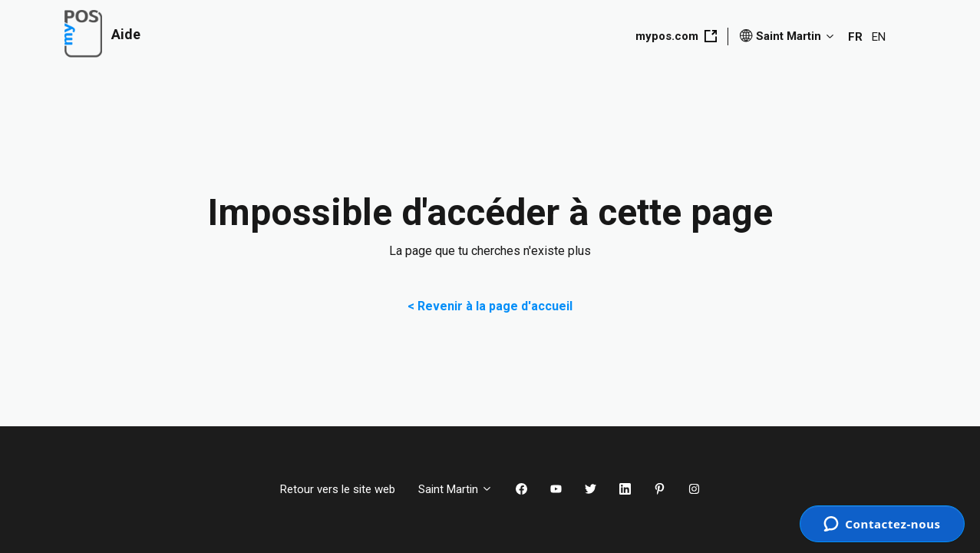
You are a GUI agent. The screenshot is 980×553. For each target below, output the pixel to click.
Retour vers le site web (338, 489)
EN (879, 37)
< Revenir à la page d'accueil (490, 306)
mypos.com (676, 36)
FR (855, 37)
